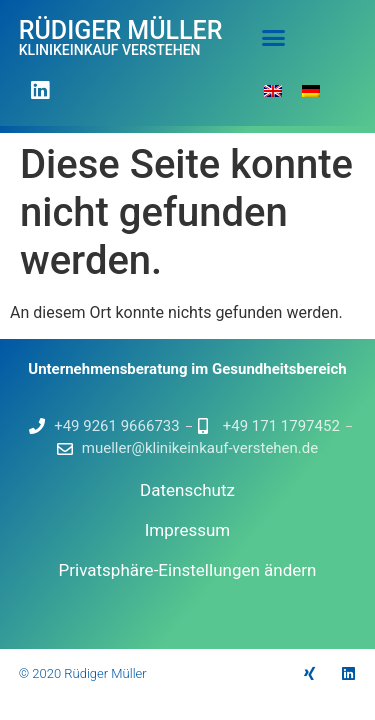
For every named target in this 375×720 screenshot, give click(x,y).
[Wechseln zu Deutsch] (311, 90)
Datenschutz (187, 490)
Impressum (188, 530)
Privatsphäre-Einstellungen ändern (188, 570)
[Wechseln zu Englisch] (273, 90)
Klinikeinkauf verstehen (110, 50)
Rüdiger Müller (121, 30)
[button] (274, 37)
